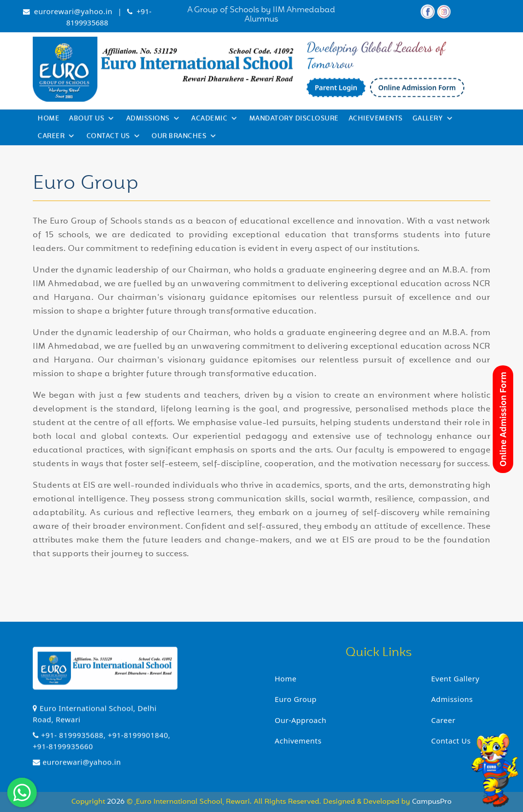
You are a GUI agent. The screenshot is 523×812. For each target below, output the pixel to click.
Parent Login (336, 91)
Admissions (153, 120)
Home (48, 120)
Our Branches (184, 138)
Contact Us (113, 138)
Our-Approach (301, 720)
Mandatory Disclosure (294, 120)
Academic (214, 120)
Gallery (433, 120)
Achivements (298, 741)
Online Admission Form (417, 91)
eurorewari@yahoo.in (73, 13)
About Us (91, 120)
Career (56, 138)
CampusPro (432, 802)
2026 (117, 802)
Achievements (376, 120)
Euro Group (296, 699)
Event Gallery (455, 678)
